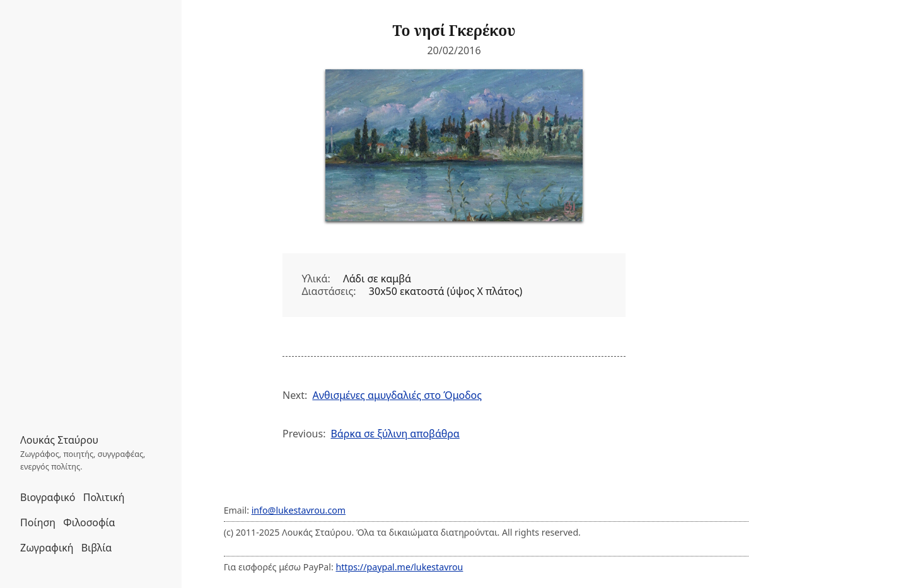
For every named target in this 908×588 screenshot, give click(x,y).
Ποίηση (38, 522)
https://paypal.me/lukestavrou (399, 567)
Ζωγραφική (47, 548)
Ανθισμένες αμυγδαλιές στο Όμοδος (397, 395)
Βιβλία (96, 548)
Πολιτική (104, 497)
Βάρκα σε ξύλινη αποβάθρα (395, 434)
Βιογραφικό (48, 497)
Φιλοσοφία (89, 522)
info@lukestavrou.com (299, 510)
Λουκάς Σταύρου (59, 440)
